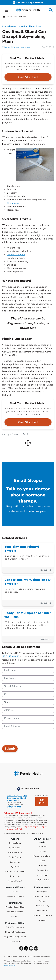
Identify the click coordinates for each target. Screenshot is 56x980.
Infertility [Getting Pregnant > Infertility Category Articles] (23, 26)
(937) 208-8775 (14, 807)
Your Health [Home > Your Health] (12, 17)
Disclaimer (42, 911)
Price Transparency (15, 927)
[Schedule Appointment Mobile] (28, 3)
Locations (42, 847)
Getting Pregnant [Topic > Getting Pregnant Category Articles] (10, 26)
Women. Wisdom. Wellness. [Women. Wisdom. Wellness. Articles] (16, 47)
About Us (42, 866)
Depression (13, 203)
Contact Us (15, 862)
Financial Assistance (15, 932)
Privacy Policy (42, 906)
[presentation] (25, 737)
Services (42, 851)
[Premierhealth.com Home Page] (4, 17)
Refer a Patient (15, 881)
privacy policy (9, 965)
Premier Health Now (15, 907)
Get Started (28, 77)
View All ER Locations (19, 813)
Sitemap (42, 920)
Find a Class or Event (15, 871)
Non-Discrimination (42, 915)
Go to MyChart (15, 852)
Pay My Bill (15, 867)
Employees (42, 892)
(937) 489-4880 (11, 656)
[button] (6, 10)
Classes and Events (15, 896)
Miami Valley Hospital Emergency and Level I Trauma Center (17, 798)
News (15, 892)
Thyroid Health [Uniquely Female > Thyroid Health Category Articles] (36, 26)
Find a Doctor (15, 857)
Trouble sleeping (16, 255)
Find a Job (15, 876)
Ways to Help (42, 880)
